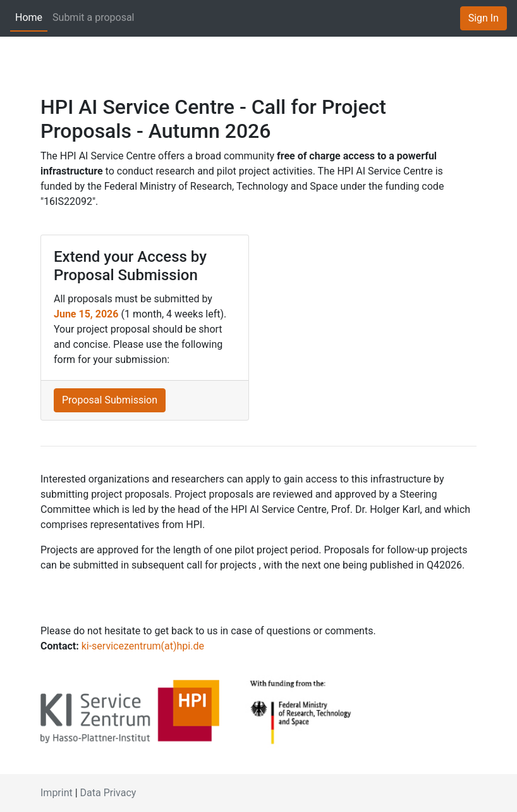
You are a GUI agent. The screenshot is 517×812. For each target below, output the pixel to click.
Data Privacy (108, 793)
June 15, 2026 (86, 314)
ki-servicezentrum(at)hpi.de (143, 646)
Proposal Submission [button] (110, 400)
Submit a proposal (93, 17)
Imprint (57, 793)
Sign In (484, 18)
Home (29, 17)
